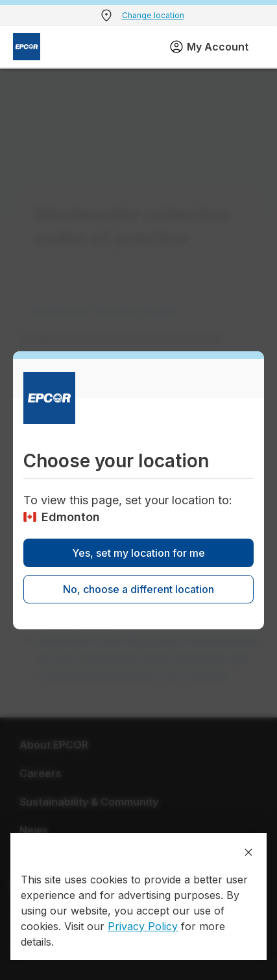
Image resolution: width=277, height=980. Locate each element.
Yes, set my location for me (138, 553)
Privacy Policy (143, 926)
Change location (153, 15)
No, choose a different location (138, 589)
